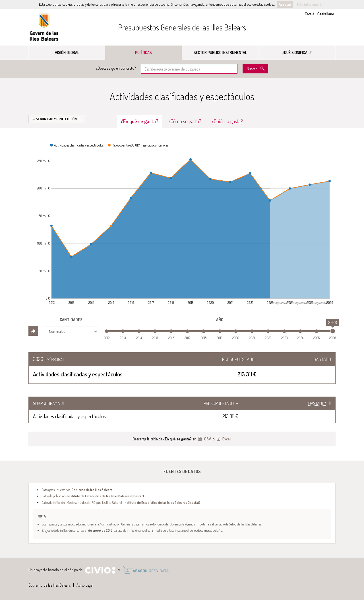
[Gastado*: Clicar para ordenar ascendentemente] (313, 403)
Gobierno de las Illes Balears (44, 27)
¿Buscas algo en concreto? (116, 68)
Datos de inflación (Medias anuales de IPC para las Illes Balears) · (121, 502)
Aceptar (285, 4)
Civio (100, 570)
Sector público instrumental (220, 52)
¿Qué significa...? (297, 52)
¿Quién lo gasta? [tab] (227, 121)
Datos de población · (93, 496)
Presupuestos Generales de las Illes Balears (182, 27)
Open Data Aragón (145, 570)
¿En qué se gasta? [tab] (139, 121)
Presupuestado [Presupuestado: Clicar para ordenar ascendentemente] (267, 403)
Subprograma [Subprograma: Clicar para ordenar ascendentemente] (46, 403)
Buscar (252, 69)
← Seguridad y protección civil (58, 119)
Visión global (67, 52)
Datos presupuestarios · (77, 490)
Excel (226, 439)
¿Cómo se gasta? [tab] (185, 121)
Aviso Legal (85, 585)
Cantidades (71, 320)
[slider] (333, 331)
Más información (310, 4)
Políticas (143, 52)
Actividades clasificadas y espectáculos (69, 416)
